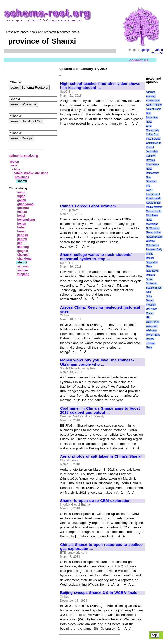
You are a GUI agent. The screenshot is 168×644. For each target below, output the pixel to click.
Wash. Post (152, 322)
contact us (139, 60)
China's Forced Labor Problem (88, 206)
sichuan (23, 266)
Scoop (149, 279)
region (14, 162)
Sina (148, 292)
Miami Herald (154, 211)
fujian (21, 196)
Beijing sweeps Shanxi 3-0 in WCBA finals (99, 593)
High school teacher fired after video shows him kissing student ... (100, 86)
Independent (153, 194)
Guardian (151, 181)
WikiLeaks (152, 326)
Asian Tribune (154, 105)
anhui (21, 192)
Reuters (150, 275)
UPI (148, 318)
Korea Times (153, 203)
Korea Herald (154, 198)
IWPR (149, 190)
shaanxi (23, 255)
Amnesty (151, 96)
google (146, 50)
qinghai (23, 251)
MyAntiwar (152, 224)
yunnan (23, 270)
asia (14, 165)
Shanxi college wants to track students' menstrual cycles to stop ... (96, 257)
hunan (22, 231)
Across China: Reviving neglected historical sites (100, 310)
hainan (22, 212)
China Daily (153, 130)
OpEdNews (152, 245)
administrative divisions (31, 173)
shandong (24, 259)
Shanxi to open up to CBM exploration (95, 501)
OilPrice (150, 241)
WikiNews (151, 330)
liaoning (23, 247)
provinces (22, 177)
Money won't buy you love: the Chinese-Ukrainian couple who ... (97, 362)
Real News (152, 271)
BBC (149, 113)
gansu (22, 200)
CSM (149, 126)
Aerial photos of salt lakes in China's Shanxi (101, 456)
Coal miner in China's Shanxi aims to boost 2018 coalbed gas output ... (100, 411)
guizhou (23, 208)
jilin (20, 243)
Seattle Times (154, 288)
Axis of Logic (153, 109)
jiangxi (22, 239)
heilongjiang (26, 220)
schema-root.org (23, 156)
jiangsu (23, 235)
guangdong (25, 204)
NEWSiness (153, 228)
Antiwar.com (153, 101)
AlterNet (150, 92)
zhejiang (23, 274)
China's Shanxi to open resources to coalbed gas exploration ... (101, 547)
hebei (21, 216)
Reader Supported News (152, 262)
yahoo (159, 50)
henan (22, 224)
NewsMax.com (154, 237)
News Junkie (153, 232)
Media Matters (154, 207)
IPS (148, 186)
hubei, (22, 227)
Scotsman (151, 284)
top (155, 635)
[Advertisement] (102, 163)
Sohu (149, 296)
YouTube (157, 53)
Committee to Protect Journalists (154, 147)
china (16, 169)
